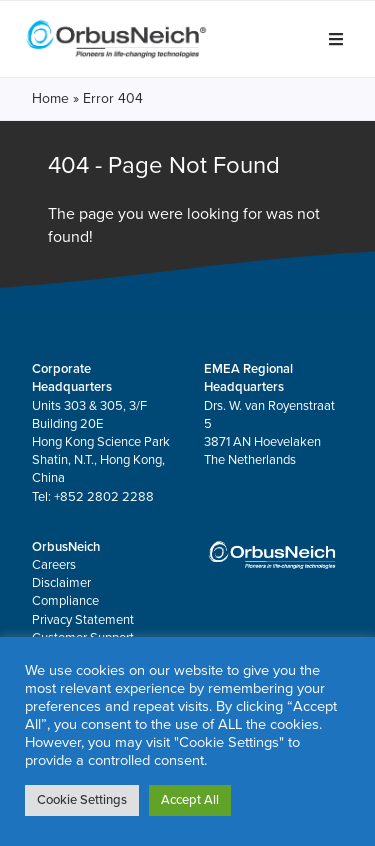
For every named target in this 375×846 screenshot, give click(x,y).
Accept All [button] (190, 800)
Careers (54, 565)
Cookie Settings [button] (82, 800)
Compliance (65, 601)
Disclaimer (61, 583)
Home (50, 98)
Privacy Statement (83, 620)
